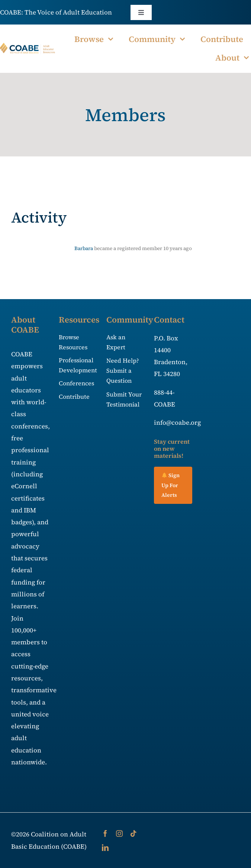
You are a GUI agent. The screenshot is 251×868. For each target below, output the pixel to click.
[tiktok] (133, 833)
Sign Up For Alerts (170, 485)
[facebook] (105, 833)
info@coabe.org (177, 422)
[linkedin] (105, 848)
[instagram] (119, 833)
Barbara (84, 248)
